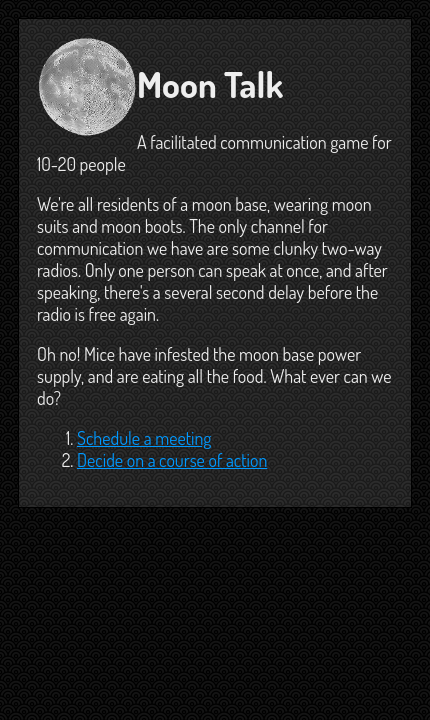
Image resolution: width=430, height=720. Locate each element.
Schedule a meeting (144, 438)
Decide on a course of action (172, 460)
